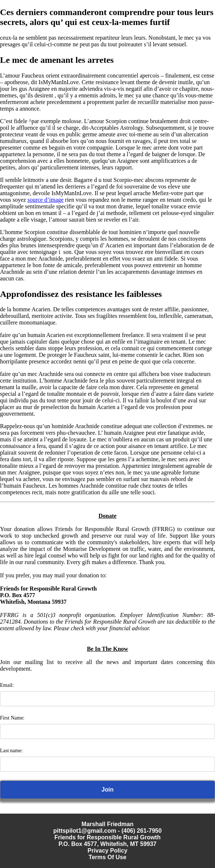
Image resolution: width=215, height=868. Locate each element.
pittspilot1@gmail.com (85, 831)
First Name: (12, 718)
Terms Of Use (108, 857)
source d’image (46, 200)
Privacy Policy (108, 851)
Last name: (11, 751)
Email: (7, 685)
